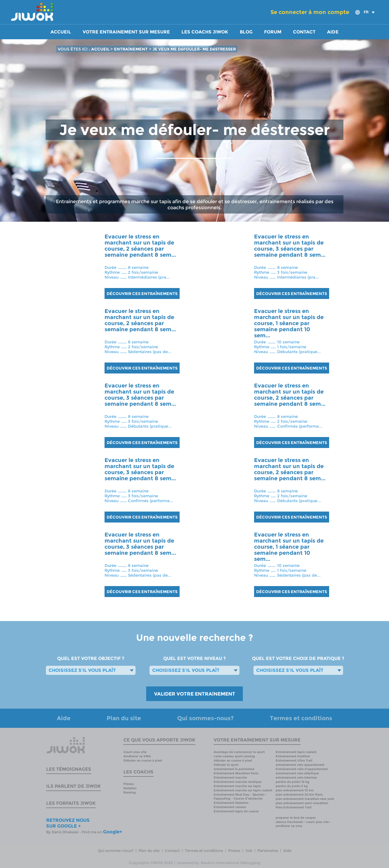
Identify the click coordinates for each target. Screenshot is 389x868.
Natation (130, 788)
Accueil (61, 32)
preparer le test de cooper (296, 818)
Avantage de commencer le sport (239, 752)
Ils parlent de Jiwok (74, 786)
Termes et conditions (301, 718)
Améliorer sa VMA (137, 756)
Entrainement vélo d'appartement (302, 769)
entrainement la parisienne (234, 769)
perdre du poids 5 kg (292, 786)
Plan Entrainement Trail (294, 807)
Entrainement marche (230, 778)
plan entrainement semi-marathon (302, 803)
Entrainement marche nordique (238, 782)
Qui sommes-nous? (205, 718)
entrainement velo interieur (296, 778)
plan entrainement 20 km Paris (299, 795)
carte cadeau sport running (234, 756)
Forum (273, 32)
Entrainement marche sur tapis (237, 786)
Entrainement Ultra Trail (294, 760)
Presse (234, 851)
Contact (304, 32)
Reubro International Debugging (231, 863)
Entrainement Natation (231, 803)
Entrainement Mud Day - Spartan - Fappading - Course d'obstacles (240, 797)
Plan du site (124, 718)
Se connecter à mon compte (310, 12)
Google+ (113, 832)
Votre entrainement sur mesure (126, 32)
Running (130, 792)
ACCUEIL (101, 49)
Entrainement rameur (230, 807)
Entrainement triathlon (293, 756)
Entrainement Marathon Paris (236, 773)
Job (249, 851)
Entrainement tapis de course (236, 811)
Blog (246, 32)
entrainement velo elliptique (297, 773)
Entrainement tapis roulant (296, 752)
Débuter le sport (226, 765)
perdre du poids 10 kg (293, 782)
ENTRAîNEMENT (131, 49)
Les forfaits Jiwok (71, 803)
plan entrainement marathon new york (305, 799)
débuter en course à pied (233, 760)
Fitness (129, 784)
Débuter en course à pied (143, 760)
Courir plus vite (135, 752)
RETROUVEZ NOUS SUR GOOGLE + (68, 823)
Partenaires (268, 851)
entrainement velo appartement (300, 765)
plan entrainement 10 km (295, 790)
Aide (333, 32)
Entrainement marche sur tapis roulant (243, 790)
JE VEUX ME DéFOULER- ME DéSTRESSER (194, 49)
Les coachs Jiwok (205, 32)
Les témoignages (69, 769)
